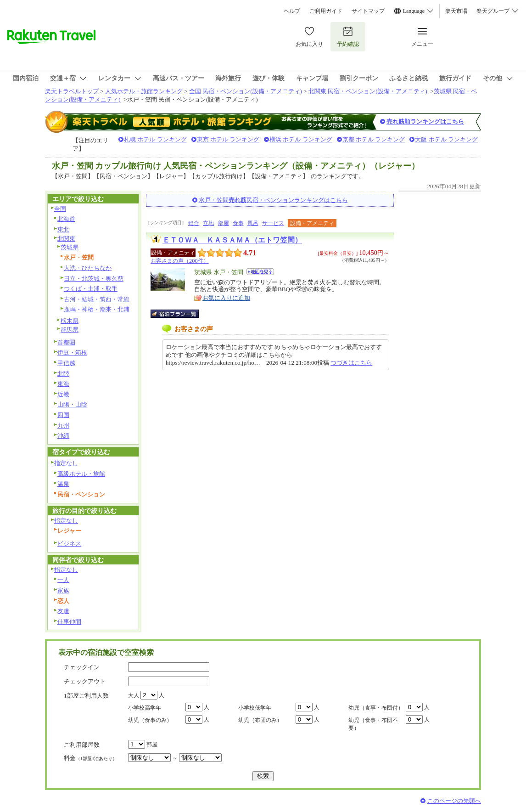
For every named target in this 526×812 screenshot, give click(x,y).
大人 (134, 695)
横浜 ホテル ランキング (301, 139)
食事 (238, 223)
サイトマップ (368, 11)
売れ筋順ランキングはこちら (425, 121)
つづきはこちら (351, 363)
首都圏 (66, 342)
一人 (63, 580)
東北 (63, 229)
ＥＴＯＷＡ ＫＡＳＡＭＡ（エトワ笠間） (232, 240)
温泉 (63, 484)
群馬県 (70, 330)
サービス (273, 223)
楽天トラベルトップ (72, 91)
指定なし (66, 463)
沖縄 (63, 436)
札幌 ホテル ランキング (155, 139)
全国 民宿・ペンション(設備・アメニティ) (246, 91)
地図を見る (260, 272)
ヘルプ (292, 11)
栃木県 (70, 321)
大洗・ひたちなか (88, 268)
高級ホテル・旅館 (81, 474)
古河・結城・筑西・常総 (97, 299)
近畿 (63, 394)
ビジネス (69, 544)
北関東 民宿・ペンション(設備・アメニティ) (368, 91)
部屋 (224, 223)
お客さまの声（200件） (180, 261)
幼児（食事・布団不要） (373, 724)
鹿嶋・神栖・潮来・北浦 (97, 309)
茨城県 (70, 247)
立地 (208, 223)
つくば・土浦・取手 (91, 289)
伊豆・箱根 (72, 352)
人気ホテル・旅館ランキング (144, 91)
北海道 (66, 219)
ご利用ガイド (326, 11)
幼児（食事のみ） (150, 720)
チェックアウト (85, 681)
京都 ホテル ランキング (374, 139)
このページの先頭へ (454, 801)
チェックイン (82, 667)
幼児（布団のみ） (260, 720)
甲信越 (66, 363)
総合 (194, 223)
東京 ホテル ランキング (228, 139)
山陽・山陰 (72, 404)
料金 (90, 758)
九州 (63, 426)
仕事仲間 (69, 622)
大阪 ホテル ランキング (446, 139)
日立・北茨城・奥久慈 (94, 279)
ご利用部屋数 (82, 745)
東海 (63, 384)
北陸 (63, 374)
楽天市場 (456, 11)
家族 (63, 590)
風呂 (253, 223)
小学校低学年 (255, 708)
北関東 (66, 239)
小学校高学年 (145, 708)
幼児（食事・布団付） (376, 708)
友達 (63, 611)
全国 (60, 209)
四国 (63, 415)
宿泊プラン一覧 (179, 314)
